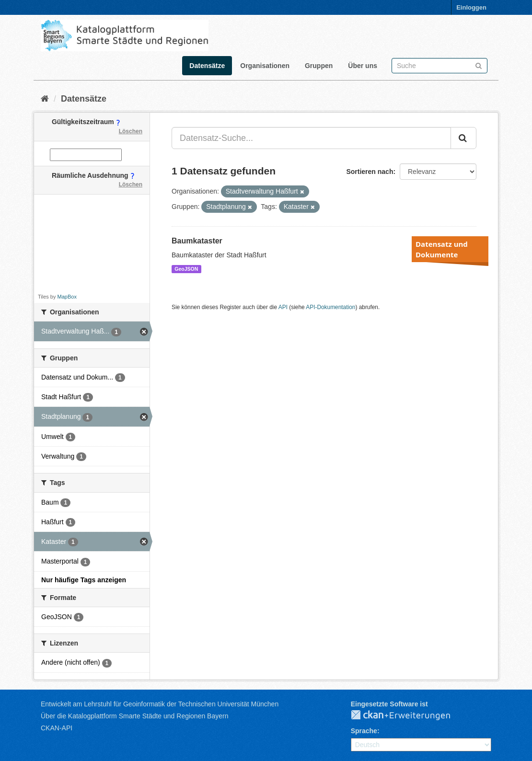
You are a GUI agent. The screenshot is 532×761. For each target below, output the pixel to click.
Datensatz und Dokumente (442, 249)
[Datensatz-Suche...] (311, 138)
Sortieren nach (370, 172)
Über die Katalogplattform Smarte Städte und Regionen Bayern (134, 716)
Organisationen (265, 66)
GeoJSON (186, 269)
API (283, 307)
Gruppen (319, 66)
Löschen (131, 131)
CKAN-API (57, 728)
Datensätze (207, 66)
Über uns (363, 66)
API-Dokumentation (330, 307)
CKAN (408, 715)
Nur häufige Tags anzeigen (84, 580)
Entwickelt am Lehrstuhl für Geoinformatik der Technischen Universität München (160, 704)
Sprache (364, 731)
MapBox (67, 297)
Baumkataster (197, 241)
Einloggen (471, 7)
